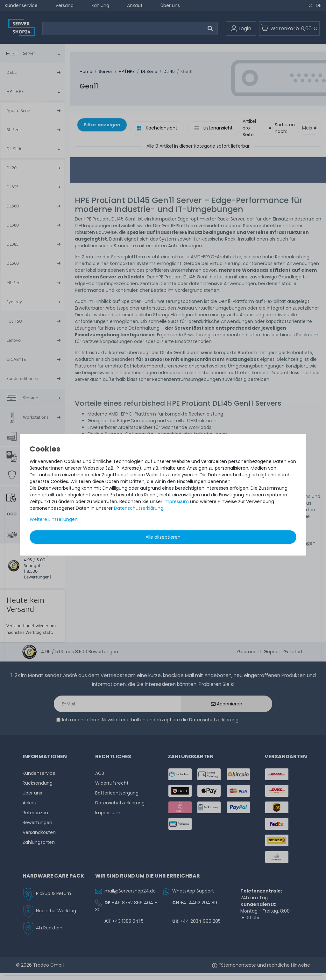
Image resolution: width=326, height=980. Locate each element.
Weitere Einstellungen (54, 519)
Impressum (176, 501)
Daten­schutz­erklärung (139, 508)
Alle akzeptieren (163, 537)
